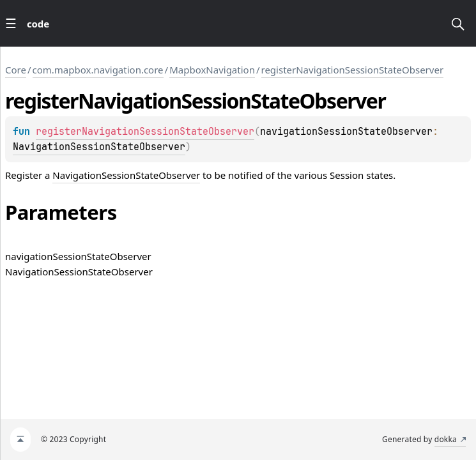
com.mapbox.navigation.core (98, 70)
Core (16, 70)
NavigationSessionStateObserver (99, 147)
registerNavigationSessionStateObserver (353, 70)
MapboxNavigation (212, 70)
